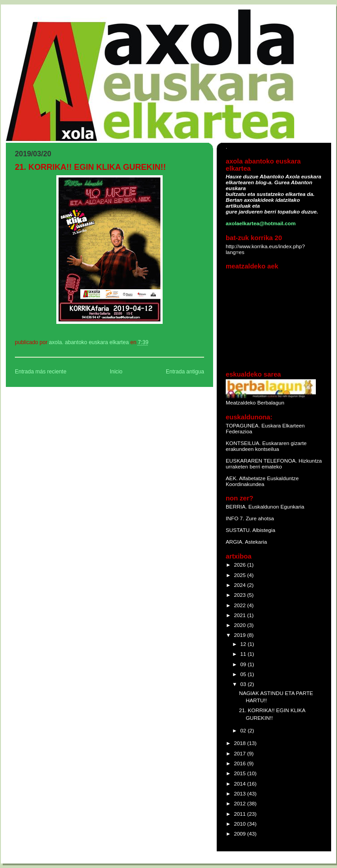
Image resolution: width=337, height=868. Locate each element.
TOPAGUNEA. (244, 425)
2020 (240, 625)
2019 (240, 635)
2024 (240, 585)
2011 (240, 814)
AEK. (232, 478)
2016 (240, 763)
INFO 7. (236, 518)
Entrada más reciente (41, 372)
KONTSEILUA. (243, 443)
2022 (240, 605)
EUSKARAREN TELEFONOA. (261, 461)
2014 (240, 784)
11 (244, 654)
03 (244, 684)
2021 (240, 615)
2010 (240, 824)
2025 (240, 575)
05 (244, 674)
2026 (240, 565)
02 (244, 730)
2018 (240, 743)
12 (244, 644)
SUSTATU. (239, 530)
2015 (240, 773)
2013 (240, 793)
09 (244, 664)
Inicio (116, 372)
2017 (240, 753)
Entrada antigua (185, 372)
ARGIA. (235, 542)
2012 (240, 803)
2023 (240, 595)
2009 (240, 834)
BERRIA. (236, 507)
